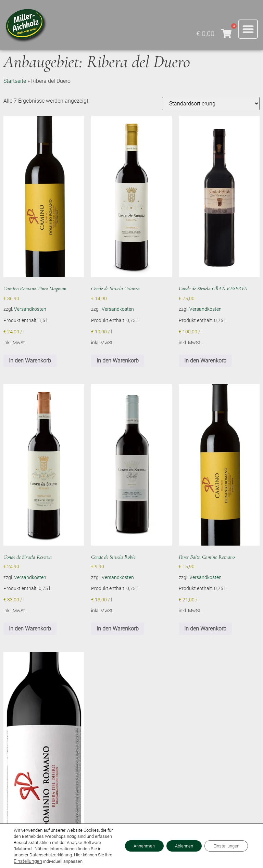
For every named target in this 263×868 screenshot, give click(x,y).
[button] (248, 29)
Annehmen (131, 843)
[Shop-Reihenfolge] (211, 104)
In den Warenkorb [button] (30, 361)
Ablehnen (176, 843)
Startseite (15, 81)
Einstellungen (27, 861)
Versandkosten (30, 309)
